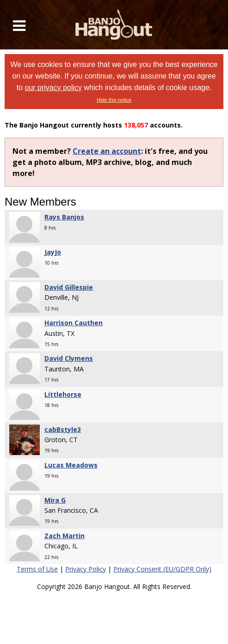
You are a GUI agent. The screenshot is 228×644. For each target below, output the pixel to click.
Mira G (55, 500)
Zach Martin (65, 536)
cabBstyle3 (63, 429)
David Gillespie (69, 287)
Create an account (107, 151)
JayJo (53, 252)
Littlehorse (63, 394)
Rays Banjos (64, 217)
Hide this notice (114, 100)
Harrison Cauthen (74, 323)
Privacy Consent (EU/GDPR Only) (162, 569)
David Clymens (69, 358)
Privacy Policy (86, 569)
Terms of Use (37, 569)
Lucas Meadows (71, 465)
